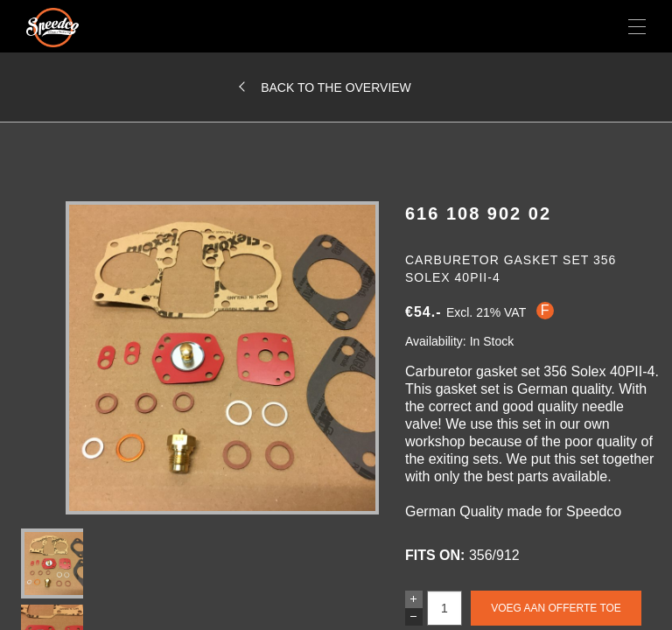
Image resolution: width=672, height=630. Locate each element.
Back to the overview (336, 87)
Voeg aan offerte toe (556, 608)
